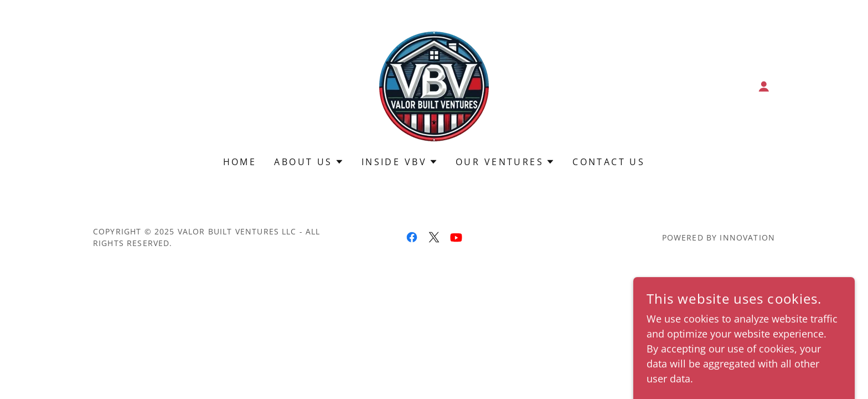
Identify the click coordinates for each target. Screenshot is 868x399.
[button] (764, 86)
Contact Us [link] (609, 162)
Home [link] (240, 162)
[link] (434, 85)
